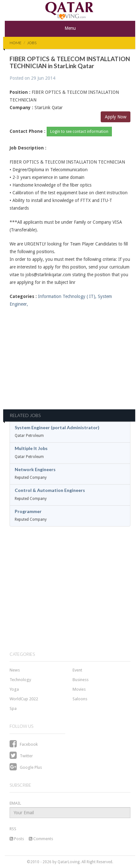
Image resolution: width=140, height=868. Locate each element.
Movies (79, 689)
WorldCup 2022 (24, 699)
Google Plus (26, 767)
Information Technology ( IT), (67, 296)
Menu (70, 28)
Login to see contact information (79, 132)
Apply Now (116, 117)
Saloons (80, 699)
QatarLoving (69, 862)
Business (81, 680)
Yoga (14, 689)
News (15, 670)
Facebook (24, 744)
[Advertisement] (70, 362)
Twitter (21, 756)
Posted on (32, 78)
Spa (13, 708)
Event (77, 670)
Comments (41, 839)
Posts (17, 839)
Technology (20, 680)
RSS (13, 829)
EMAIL (15, 803)
